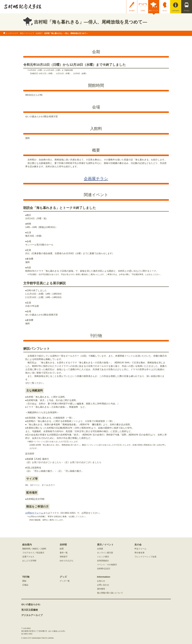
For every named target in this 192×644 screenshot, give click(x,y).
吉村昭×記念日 (104, 569)
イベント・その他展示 (107, 565)
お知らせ (101, 581)
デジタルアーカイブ (32, 615)
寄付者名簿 (139, 553)
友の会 (165, 11)
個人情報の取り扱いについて (110, 593)
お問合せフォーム (34, 513)
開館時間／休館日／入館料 (34, 549)
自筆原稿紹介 (103, 561)
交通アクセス (28, 557)
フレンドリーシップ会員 (145, 557)
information (176, 11)
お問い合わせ (103, 585)
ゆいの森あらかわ (31, 604)
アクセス (187, 11)
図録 (24, 581)
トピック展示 (103, 557)
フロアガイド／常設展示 (33, 553)
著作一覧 (64, 553)
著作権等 (101, 589)
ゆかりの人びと (67, 561)
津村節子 (64, 557)
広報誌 (25, 585)
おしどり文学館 (29, 561)
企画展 (38, 33)
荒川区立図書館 (30, 610)
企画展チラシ (96, 179)
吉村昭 (143, 11)
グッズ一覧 (65, 581)
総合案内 (132, 11)
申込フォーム (140, 549)
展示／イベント (154, 11)
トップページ (11, 33)
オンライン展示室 (105, 553)
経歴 (62, 549)
